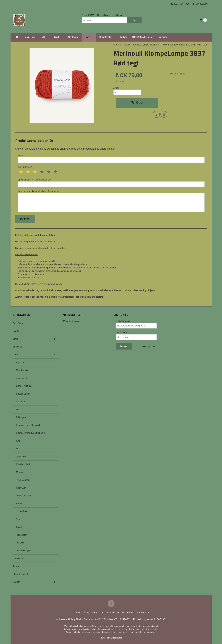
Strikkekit (74, 37)
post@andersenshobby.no (109, 15)
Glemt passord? (149, 346)
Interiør (163, 37)
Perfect (20, 504)
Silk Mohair (22, 511)
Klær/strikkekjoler (143, 37)
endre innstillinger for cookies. (142, 632)
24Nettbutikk (117, 638)
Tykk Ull (20, 543)
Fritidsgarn (21, 417)
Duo (18, 409)
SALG (44, 37)
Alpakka (20, 362)
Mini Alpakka (22, 370)
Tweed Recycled (24, 551)
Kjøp (137, 103)
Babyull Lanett (23, 394)
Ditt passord (122, 333)
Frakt (78, 613)
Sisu (18, 519)
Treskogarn (22, 535)
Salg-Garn (30, 37)
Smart (19, 527)
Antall (116, 88)
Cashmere (21, 402)
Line (18, 449)
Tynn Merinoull (23, 480)
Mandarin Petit (23, 464)
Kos (18, 441)
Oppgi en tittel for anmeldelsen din (111, 183)
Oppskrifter (106, 37)
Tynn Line (21, 456)
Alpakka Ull (22, 378)
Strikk (56, 37)
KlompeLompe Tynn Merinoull (31, 433)
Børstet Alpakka (24, 386)
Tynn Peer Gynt (24, 496)
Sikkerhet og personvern (120, 613)
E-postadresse (123, 321)
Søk (135, 20)
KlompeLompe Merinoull (28, 425)
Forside (117, 45)
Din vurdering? (25, 167)
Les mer (121, 632)
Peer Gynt (21, 488)
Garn (87, 37)
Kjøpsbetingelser (94, 613)
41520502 (88, 15)
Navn (111, 159)
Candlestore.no (72, 321)
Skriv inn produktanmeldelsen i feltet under (111, 201)
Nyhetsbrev (143, 613)
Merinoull (21, 472)
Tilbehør (122, 37)
